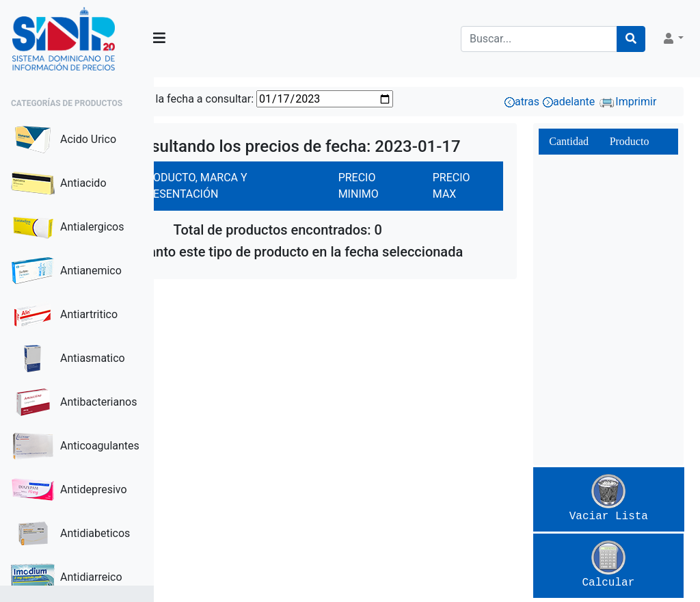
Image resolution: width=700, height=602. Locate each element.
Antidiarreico (67, 577)
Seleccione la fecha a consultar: (269, 99)
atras (545, 102)
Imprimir (650, 102)
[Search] (539, 39)
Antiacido (59, 183)
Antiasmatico (68, 358)
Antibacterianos (74, 402)
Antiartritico (64, 315)
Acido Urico (64, 140)
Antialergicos (67, 227)
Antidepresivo (69, 490)
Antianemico (66, 271)
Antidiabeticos (70, 534)
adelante (592, 102)
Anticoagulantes (75, 446)
